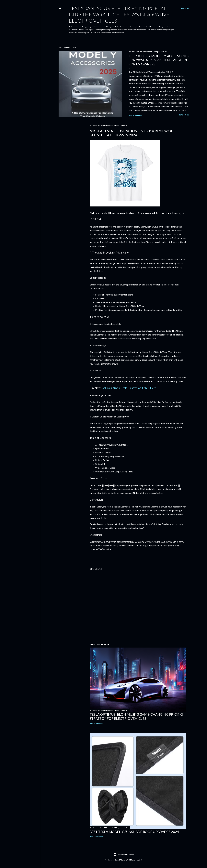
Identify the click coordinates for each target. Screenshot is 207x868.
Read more (184, 115)
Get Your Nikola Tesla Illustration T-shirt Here (129, 388)
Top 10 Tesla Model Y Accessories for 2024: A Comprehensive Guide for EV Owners (159, 60)
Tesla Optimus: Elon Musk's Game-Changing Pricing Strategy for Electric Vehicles (136, 716)
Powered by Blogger (124, 855)
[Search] (185, 8)
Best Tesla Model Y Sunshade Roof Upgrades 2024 (134, 832)
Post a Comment (135, 115)
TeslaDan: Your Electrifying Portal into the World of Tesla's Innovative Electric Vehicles (119, 14)
